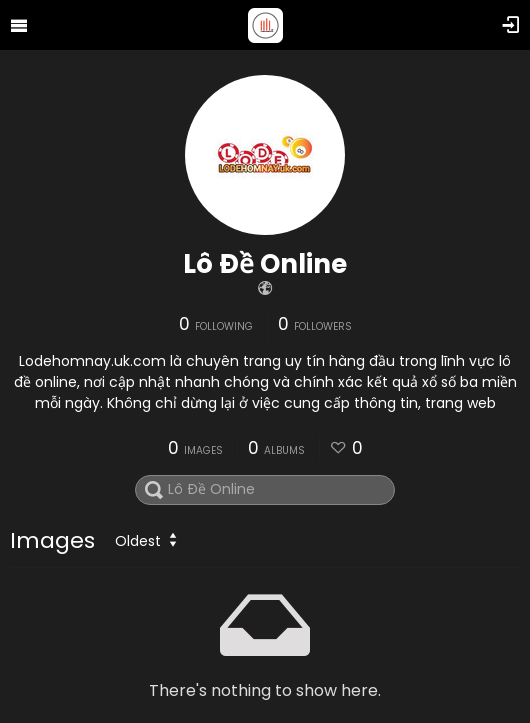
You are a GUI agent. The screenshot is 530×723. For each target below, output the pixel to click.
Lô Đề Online (265, 264)
